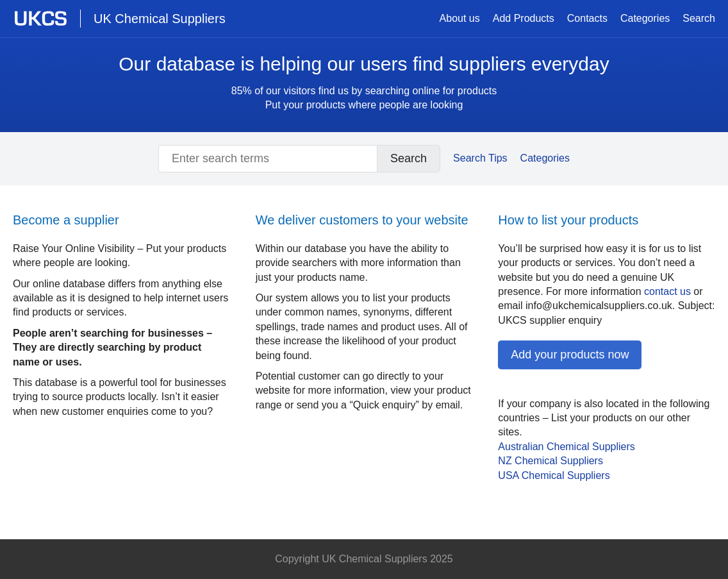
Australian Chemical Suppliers (566, 447)
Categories (645, 18)
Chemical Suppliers (554, 475)
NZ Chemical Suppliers (550, 461)
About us (460, 18)
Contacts (587, 18)
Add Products (524, 18)
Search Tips (480, 158)
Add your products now (570, 355)
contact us (667, 291)
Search (699, 18)
